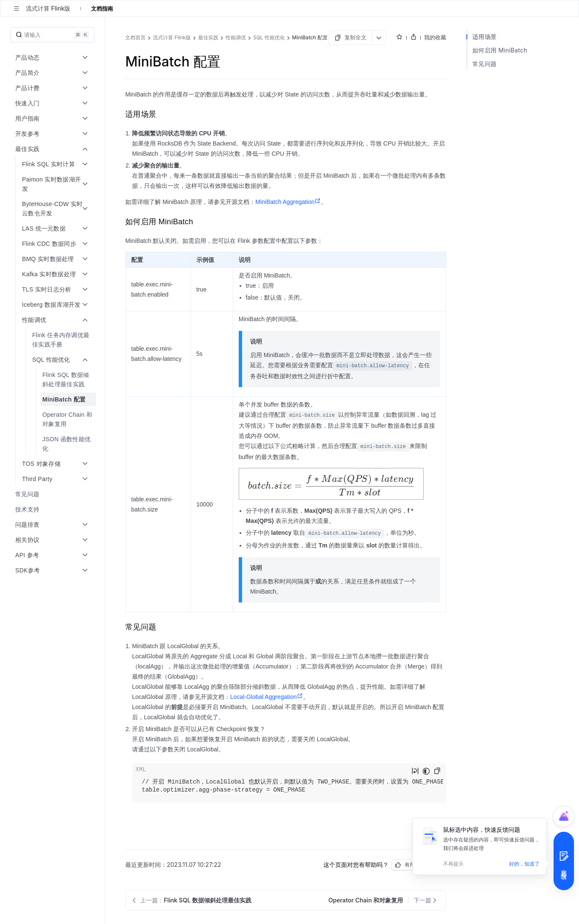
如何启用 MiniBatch (500, 50)
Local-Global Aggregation (267, 697)
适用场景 (484, 37)
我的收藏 (435, 37)
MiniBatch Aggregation (288, 202)
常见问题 (484, 64)
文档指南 (102, 8)
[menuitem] (53, 340)
